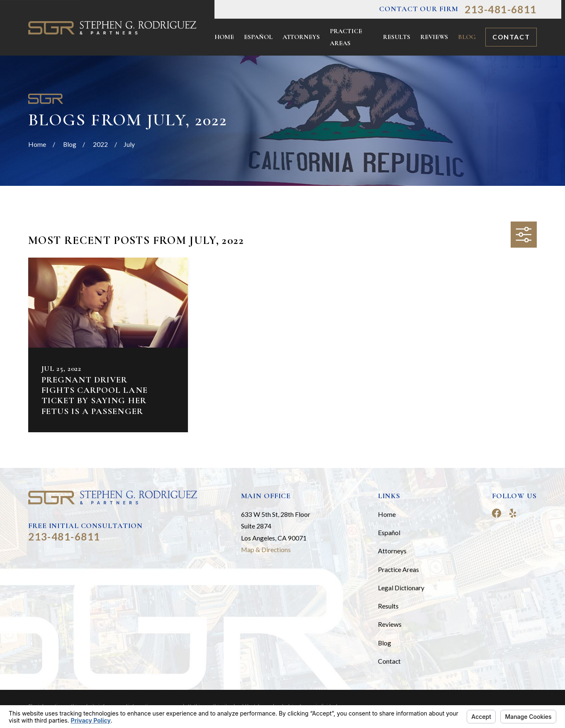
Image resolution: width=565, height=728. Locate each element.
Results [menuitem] (397, 37)
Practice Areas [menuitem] (346, 37)
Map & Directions (266, 549)
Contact (511, 37)
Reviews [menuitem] (434, 37)
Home (387, 514)
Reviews (390, 624)
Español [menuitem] (258, 37)
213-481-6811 (501, 10)
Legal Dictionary (401, 588)
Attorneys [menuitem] (301, 37)
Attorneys (392, 551)
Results (388, 606)
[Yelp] (513, 513)
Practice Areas (398, 569)
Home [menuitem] (224, 37)
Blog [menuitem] (467, 37)
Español (389, 532)
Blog (385, 643)
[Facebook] (497, 513)
